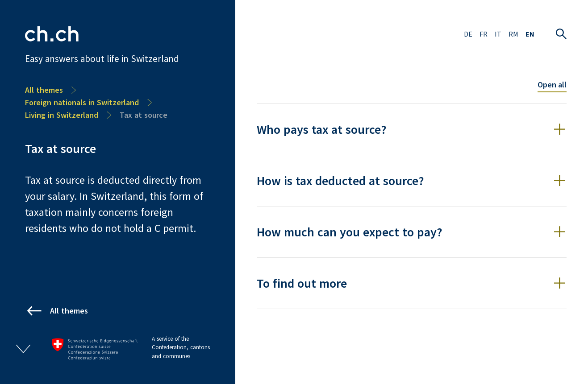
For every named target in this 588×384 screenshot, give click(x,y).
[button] (412, 129)
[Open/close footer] (23, 349)
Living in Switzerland (62, 115)
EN (530, 34)
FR (484, 34)
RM (513, 34)
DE (468, 34)
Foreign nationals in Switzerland (82, 102)
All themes (44, 90)
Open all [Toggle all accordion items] (552, 85)
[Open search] (561, 34)
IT (498, 34)
